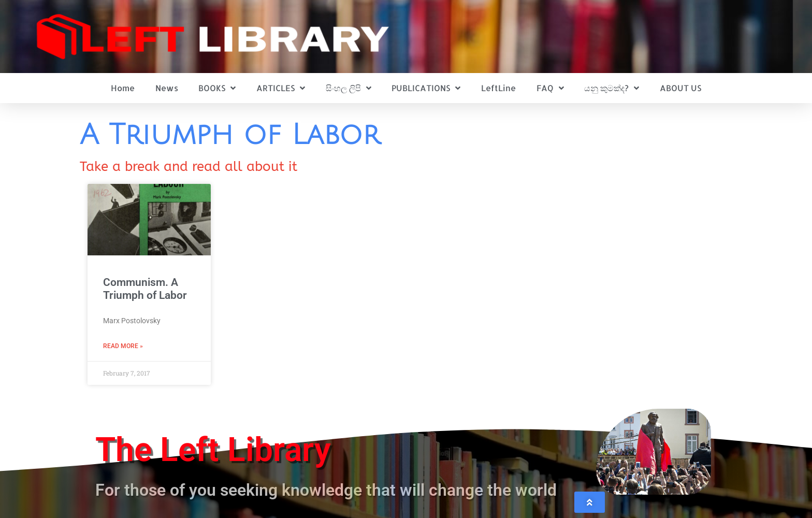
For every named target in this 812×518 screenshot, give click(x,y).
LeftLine (498, 88)
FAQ (550, 88)
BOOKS (217, 88)
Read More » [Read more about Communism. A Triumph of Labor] (123, 346)
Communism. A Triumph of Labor (145, 289)
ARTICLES (281, 88)
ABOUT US (680, 88)
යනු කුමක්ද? (612, 88)
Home (123, 88)
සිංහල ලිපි (349, 88)
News (167, 88)
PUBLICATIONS (426, 88)
